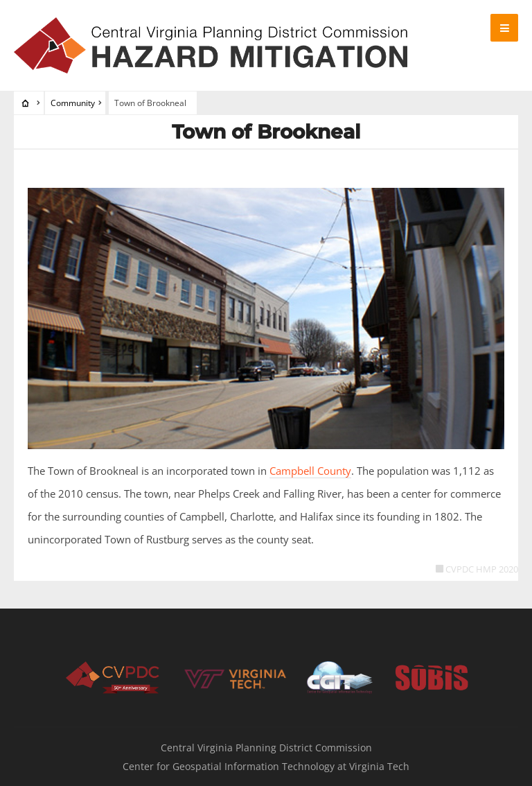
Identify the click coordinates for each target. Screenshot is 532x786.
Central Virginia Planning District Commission (266, 748)
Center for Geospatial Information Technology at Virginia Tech (266, 766)
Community (73, 103)
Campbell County (310, 471)
